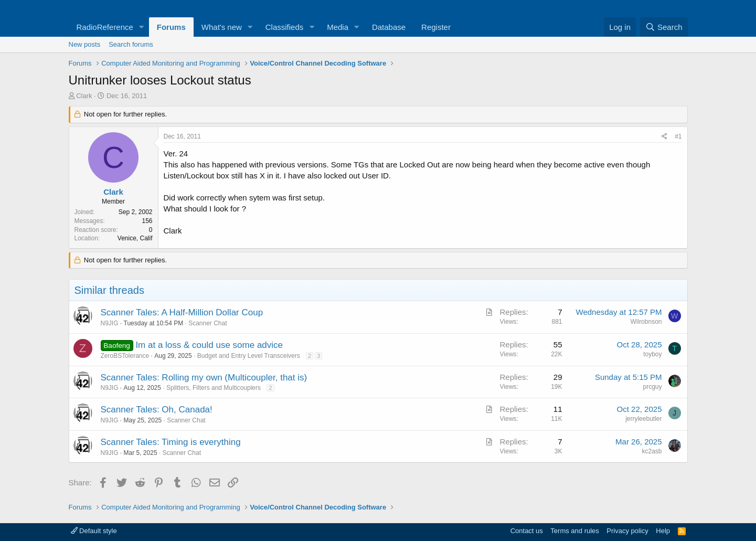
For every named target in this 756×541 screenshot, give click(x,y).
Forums (171, 27)
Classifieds (285, 27)
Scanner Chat (207, 323)
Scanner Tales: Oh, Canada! (157, 410)
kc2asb (652, 451)
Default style (94, 531)
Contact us (527, 531)
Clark (84, 96)
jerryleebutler (643, 419)
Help (663, 531)
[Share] (664, 137)
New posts (85, 44)
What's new (222, 27)
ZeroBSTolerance (125, 356)
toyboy (652, 354)
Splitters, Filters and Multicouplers (214, 388)
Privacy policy (627, 531)
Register (436, 27)
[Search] (664, 27)
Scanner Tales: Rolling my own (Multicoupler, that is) (204, 378)
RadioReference (105, 27)
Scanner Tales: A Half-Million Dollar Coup (182, 312)
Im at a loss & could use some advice (209, 345)
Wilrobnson (646, 322)
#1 (678, 136)
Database (389, 27)
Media (338, 27)
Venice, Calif (135, 238)
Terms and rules (574, 531)
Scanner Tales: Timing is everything (171, 442)
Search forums (131, 44)
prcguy (652, 387)
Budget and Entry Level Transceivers (249, 356)
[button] (142, 27)
